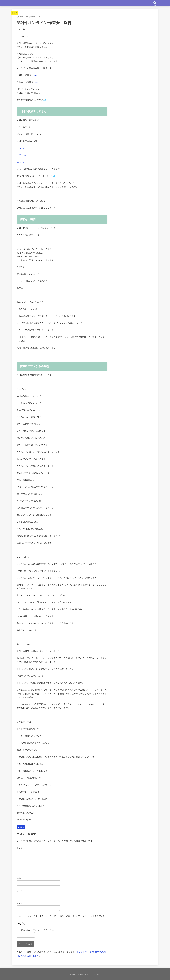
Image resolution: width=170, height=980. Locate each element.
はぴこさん (22, 155)
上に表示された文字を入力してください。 (36, 930)
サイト (20, 903)
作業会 (15, 13)
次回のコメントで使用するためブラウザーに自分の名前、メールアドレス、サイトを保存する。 (63, 916)
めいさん (21, 162)
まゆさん (21, 148)
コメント (21, 848)
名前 (20, 878)
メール (21, 891)
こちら (34, 75)
